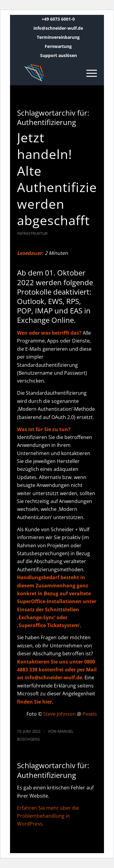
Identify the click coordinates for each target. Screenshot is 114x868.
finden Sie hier (35, 702)
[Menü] (89, 73)
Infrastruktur (32, 233)
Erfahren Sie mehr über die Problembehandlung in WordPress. (48, 816)
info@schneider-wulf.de (58, 28)
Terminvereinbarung (58, 37)
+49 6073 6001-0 (58, 19)
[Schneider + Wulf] (49, 73)
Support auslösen (59, 55)
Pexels (90, 714)
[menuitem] (58, 19)
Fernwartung (58, 46)
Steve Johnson (59, 714)
